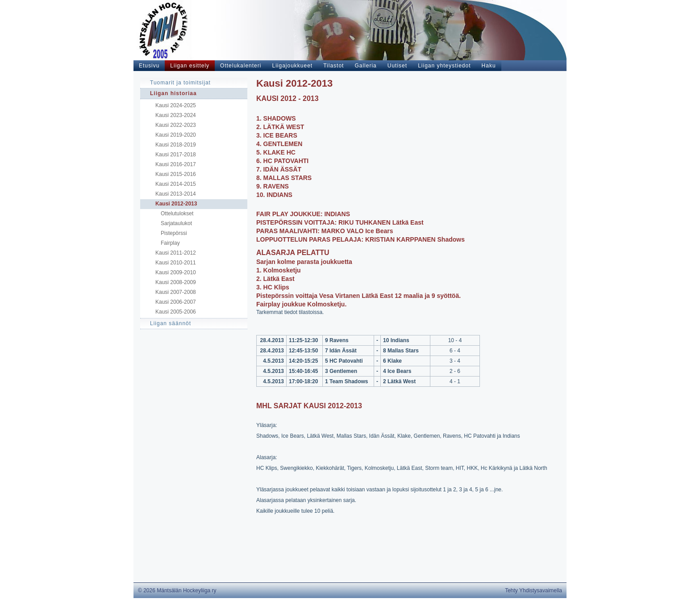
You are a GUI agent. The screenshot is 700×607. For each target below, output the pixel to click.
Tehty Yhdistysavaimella (533, 590)
